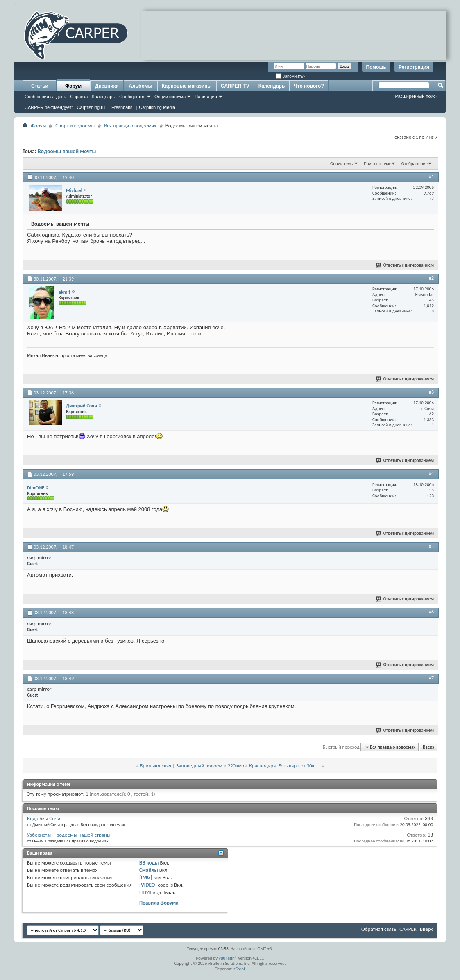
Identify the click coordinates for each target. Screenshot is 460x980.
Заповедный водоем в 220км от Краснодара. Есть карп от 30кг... (248, 766)
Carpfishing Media (157, 107)
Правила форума (159, 903)
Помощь (376, 67)
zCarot (239, 969)
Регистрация (414, 67)
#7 (431, 678)
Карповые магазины (187, 86)
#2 (431, 278)
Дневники (107, 86)
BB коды (149, 863)
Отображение (415, 164)
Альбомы (140, 86)
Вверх (428, 747)
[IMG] (146, 877)
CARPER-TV (235, 86)
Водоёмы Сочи (44, 818)
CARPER (408, 929)
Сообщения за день (45, 97)
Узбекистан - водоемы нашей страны (69, 835)
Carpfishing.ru (91, 107)
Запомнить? (291, 76)
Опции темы (342, 164)
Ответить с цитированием (405, 265)
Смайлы (149, 870)
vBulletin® (228, 958)
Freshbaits (122, 107)
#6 (431, 612)
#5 (431, 546)
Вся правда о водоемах (130, 126)
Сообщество (132, 97)
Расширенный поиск (416, 96)
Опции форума (170, 97)
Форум (73, 86)
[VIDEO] (148, 885)
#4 (431, 473)
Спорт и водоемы (75, 126)
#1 (431, 177)
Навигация (206, 97)
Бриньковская (156, 766)
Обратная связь (379, 929)
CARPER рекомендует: (49, 107)
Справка (79, 97)
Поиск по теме (377, 164)
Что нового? (309, 86)
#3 (431, 392)
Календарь (103, 97)
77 (432, 198)
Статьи (40, 86)
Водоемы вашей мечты (67, 151)
